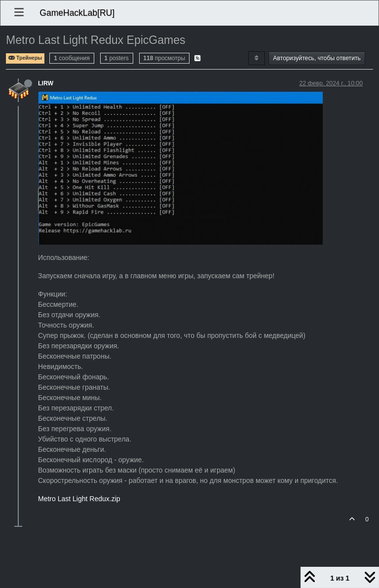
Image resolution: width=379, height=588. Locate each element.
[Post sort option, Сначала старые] (256, 58)
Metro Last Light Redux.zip (79, 499)
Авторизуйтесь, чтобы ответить (317, 58)
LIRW (46, 83)
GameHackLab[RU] (77, 13)
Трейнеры (25, 58)
